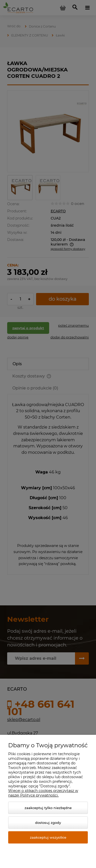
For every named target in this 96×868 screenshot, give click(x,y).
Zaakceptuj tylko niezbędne (48, 808)
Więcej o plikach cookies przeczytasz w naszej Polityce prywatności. (43, 793)
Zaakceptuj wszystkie (48, 837)
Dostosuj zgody (48, 823)
